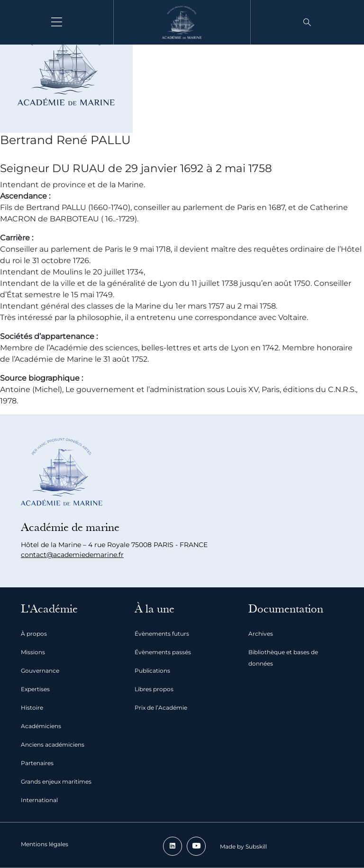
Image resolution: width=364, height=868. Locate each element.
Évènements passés (163, 652)
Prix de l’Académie (161, 708)
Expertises (35, 689)
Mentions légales (45, 844)
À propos (34, 634)
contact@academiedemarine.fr (72, 555)
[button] (307, 22)
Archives (261, 634)
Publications (152, 671)
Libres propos (154, 689)
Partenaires (37, 763)
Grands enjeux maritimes (56, 781)
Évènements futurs (162, 634)
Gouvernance (40, 671)
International (39, 800)
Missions (33, 652)
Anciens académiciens (53, 745)
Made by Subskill (243, 846)
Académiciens (41, 726)
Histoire (32, 708)
